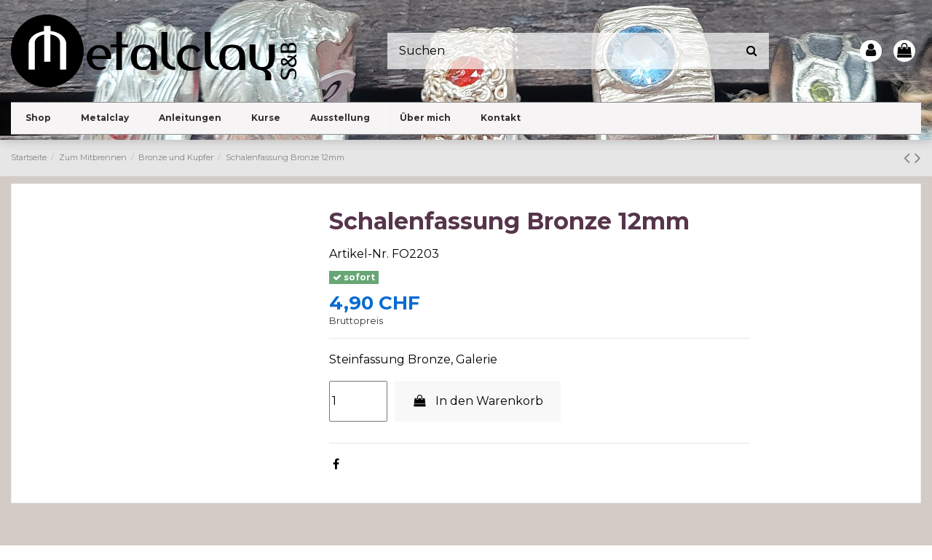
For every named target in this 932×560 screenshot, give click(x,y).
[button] (104, 118)
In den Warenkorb (478, 401)
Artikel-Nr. (359, 254)
